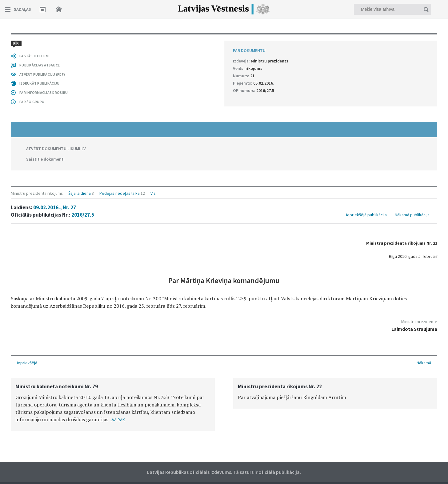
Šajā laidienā (80, 193)
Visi (154, 193)
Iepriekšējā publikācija (366, 215)
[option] (113, 405)
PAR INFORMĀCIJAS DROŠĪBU (44, 92)
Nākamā (424, 363)
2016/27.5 (83, 215)
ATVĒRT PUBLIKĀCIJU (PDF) (42, 74)
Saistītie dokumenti (45, 159)
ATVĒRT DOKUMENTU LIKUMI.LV (56, 149)
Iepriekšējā (27, 363)
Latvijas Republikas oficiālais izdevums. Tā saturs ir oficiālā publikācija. (224, 472)
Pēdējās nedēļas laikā (120, 193)
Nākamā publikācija (412, 215)
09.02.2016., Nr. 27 (55, 207)
